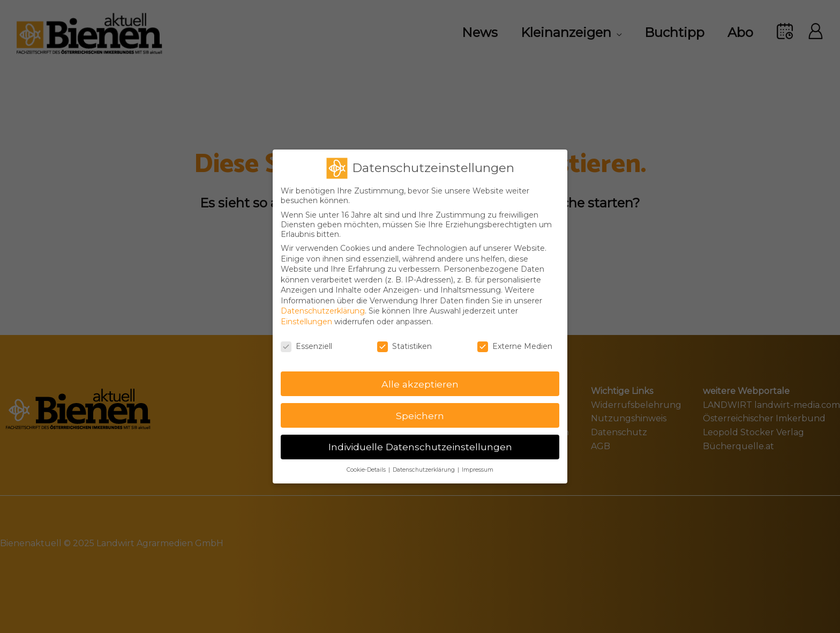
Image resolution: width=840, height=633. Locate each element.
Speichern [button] (420, 409)
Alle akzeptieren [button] (420, 377)
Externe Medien (515, 339)
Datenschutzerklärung (323, 304)
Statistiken (404, 339)
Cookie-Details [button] (367, 463)
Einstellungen (306, 315)
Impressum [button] (478, 463)
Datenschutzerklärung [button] (425, 463)
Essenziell (306, 339)
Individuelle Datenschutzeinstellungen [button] (420, 440)
